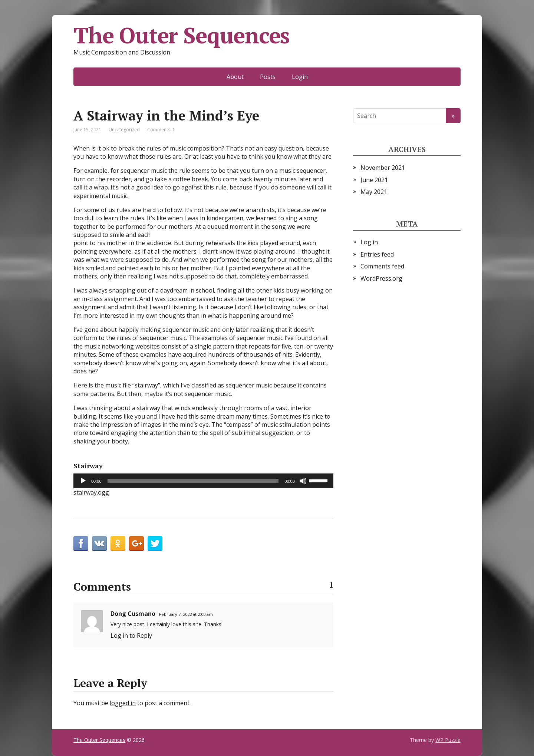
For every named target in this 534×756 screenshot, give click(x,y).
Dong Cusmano (133, 614)
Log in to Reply (131, 635)
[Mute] (303, 481)
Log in (369, 242)
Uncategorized (124, 130)
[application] (203, 481)
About (235, 77)
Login (300, 77)
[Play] (83, 481)
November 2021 (383, 168)
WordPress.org (381, 278)
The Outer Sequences (182, 35)
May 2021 (374, 192)
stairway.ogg (91, 492)
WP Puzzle (448, 740)
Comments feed (382, 266)
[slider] (193, 481)
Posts (268, 77)
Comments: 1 (161, 130)
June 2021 (374, 180)
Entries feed (377, 254)
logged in (123, 703)
